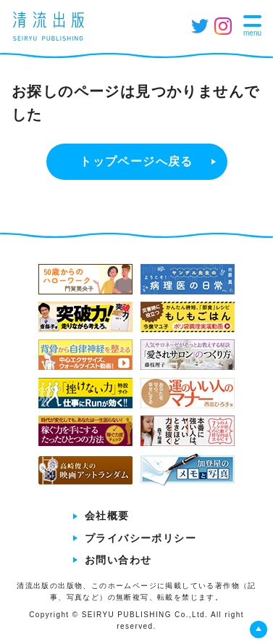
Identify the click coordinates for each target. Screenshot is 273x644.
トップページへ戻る (136, 161)
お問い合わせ (118, 560)
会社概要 (107, 516)
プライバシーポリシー (140, 538)
